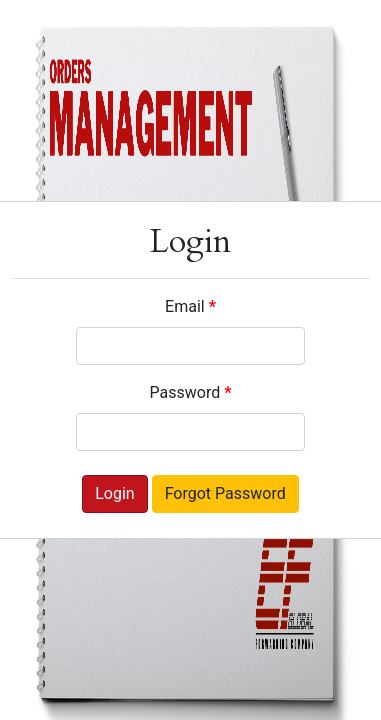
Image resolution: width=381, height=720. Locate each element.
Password (191, 392)
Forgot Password (225, 493)
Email (190, 306)
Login (114, 493)
